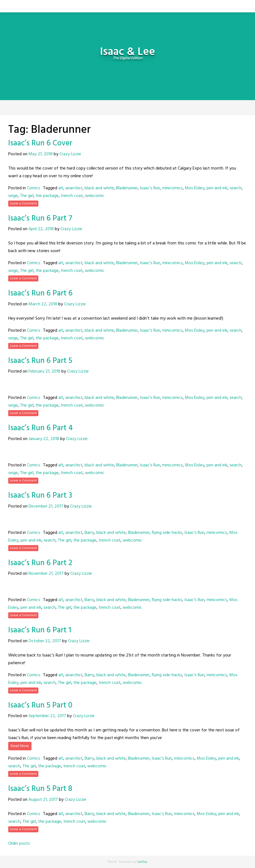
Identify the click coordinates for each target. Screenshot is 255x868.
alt (61, 188)
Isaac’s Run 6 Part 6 (40, 293)
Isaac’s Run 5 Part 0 (40, 705)
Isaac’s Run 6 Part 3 (40, 496)
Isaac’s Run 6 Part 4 (41, 428)
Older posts (19, 844)
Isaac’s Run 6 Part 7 (40, 219)
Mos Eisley (195, 188)
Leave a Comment (23, 204)
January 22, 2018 (44, 439)
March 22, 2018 (43, 304)
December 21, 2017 (46, 506)
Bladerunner (127, 188)
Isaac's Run (150, 188)
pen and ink (217, 188)
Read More (20, 746)
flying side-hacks (167, 533)
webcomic (95, 196)
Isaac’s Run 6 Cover (40, 143)
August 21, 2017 (43, 800)
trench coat (72, 196)
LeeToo (142, 862)
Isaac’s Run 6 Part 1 (40, 630)
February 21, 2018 (44, 371)
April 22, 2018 (41, 229)
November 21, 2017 (46, 574)
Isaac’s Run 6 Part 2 (40, 563)
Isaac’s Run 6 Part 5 (40, 361)
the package (47, 196)
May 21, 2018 (41, 154)
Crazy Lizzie (70, 154)
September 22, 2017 (47, 716)
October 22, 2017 (45, 641)
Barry (89, 533)
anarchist (74, 188)
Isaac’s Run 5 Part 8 (40, 789)
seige (13, 196)
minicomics (172, 188)
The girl (27, 196)
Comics (34, 188)
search (236, 188)
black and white (99, 188)
